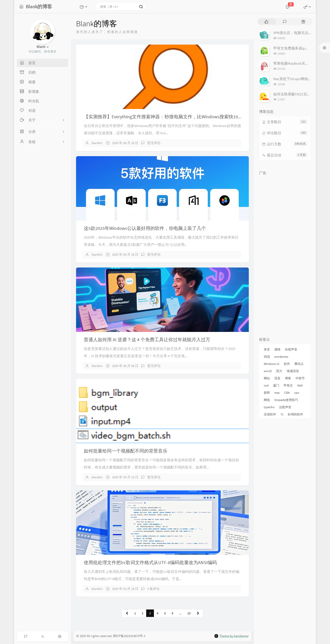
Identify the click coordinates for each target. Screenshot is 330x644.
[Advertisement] (285, 255)
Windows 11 (272, 364)
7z (282, 414)
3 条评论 (153, 589)
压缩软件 (270, 414)
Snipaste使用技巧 (286, 400)
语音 (277, 378)
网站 (267, 378)
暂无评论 (154, 143)
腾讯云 (299, 364)
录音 (267, 349)
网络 (267, 400)
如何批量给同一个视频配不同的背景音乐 (126, 451)
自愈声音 (291, 349)
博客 (288, 378)
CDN (287, 393)
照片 (279, 371)
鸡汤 (267, 357)
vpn (297, 393)
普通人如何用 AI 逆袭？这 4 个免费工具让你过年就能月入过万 (147, 340)
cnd (266, 385)
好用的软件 (295, 414)
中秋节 (300, 378)
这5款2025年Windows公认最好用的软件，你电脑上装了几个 (145, 228)
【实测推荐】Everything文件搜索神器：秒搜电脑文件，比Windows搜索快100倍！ (167, 117)
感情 (277, 349)
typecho (269, 407)
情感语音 (293, 371)
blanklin (97, 143)
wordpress (281, 357)
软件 (287, 364)
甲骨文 (288, 385)
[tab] (266, 22)
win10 (268, 371)
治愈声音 (285, 407)
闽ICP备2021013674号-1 (129, 636)
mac (277, 393)
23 (189, 613)
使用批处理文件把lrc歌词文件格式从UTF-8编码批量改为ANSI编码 (150, 562)
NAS (300, 385)
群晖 (267, 393)
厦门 (276, 385)
